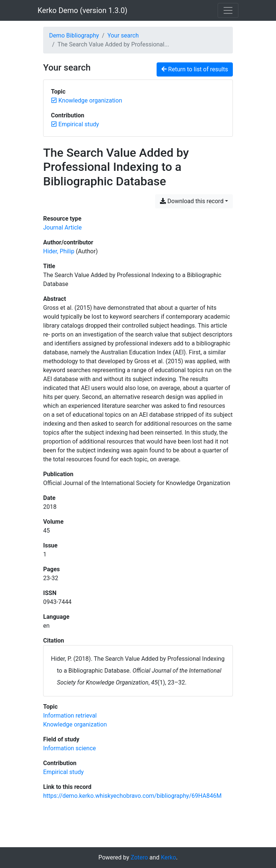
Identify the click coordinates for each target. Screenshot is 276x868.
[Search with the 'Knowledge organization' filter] (75, 724)
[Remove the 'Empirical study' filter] (79, 124)
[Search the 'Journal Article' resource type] (62, 227)
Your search (123, 35)
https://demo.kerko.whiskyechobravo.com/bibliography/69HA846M (132, 796)
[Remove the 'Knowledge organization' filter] (90, 100)
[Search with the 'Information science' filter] (70, 748)
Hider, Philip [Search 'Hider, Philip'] (59, 251)
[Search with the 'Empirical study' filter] (63, 772)
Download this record (192, 201)
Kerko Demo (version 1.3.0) (82, 10)
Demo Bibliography (74, 35)
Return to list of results (195, 69)
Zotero (139, 857)
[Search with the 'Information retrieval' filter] (70, 716)
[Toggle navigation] (228, 10)
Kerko (168, 857)
